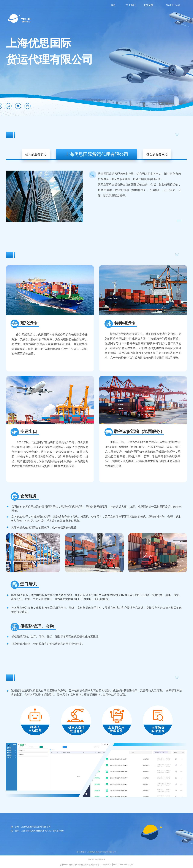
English (178, 5)
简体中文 (170, 5)
